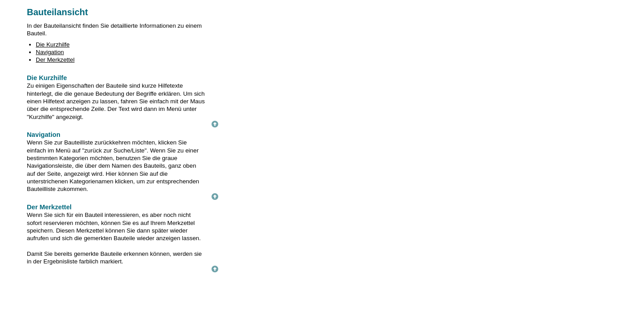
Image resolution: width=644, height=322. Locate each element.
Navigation (50, 52)
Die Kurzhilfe (53, 44)
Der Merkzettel (55, 60)
